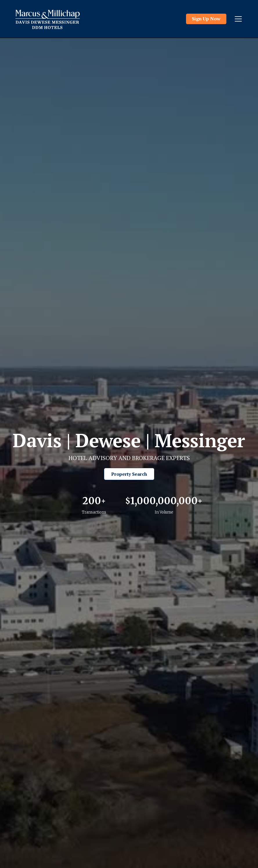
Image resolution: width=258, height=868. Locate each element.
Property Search (129, 474)
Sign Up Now (206, 19)
